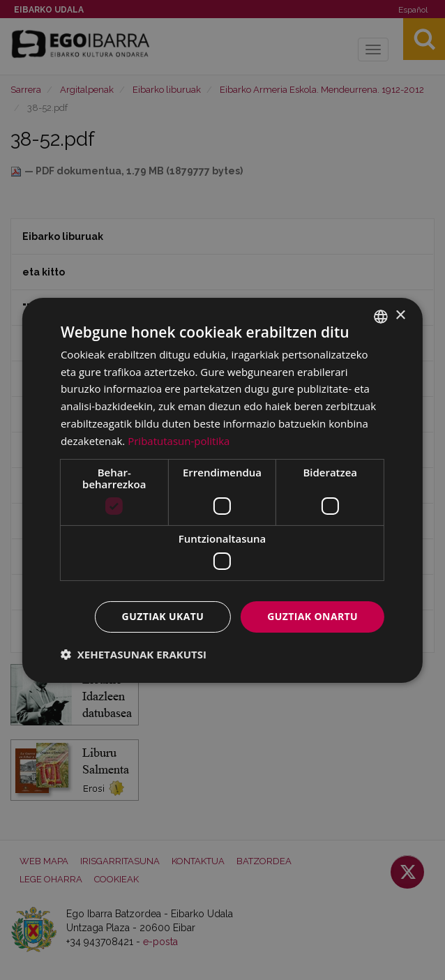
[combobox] (381, 316)
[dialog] (222, 490)
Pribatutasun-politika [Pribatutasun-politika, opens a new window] (179, 441)
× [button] (400, 316)
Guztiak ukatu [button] (163, 616)
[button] (134, 654)
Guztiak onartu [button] (312, 616)
